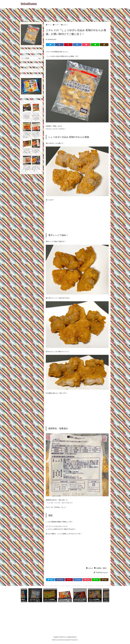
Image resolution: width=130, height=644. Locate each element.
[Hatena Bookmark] (77, 45)
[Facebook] (59, 45)
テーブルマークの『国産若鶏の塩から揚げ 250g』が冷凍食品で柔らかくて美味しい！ (36, 168)
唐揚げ (105, 568)
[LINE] (95, 45)
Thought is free (74, 640)
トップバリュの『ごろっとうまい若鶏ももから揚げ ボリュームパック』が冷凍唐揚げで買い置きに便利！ (36, 117)
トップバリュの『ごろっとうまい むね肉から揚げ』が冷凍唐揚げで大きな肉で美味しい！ (27, 116)
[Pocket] (86, 45)
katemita (105, 572)
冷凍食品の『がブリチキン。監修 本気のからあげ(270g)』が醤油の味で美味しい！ (27, 168)
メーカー (57, 25)
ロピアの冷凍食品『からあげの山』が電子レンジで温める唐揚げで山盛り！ (27, 151)
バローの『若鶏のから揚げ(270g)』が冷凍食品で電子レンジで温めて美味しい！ (36, 135)
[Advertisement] (65, 14)
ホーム (49, 25)
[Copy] (104, 45)
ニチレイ (65, 25)
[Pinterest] (68, 45)
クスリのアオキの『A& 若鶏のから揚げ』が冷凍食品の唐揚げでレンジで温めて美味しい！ (27, 135)
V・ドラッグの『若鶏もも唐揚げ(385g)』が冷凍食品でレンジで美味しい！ (36, 151)
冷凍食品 (99, 568)
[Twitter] (50, 45)
